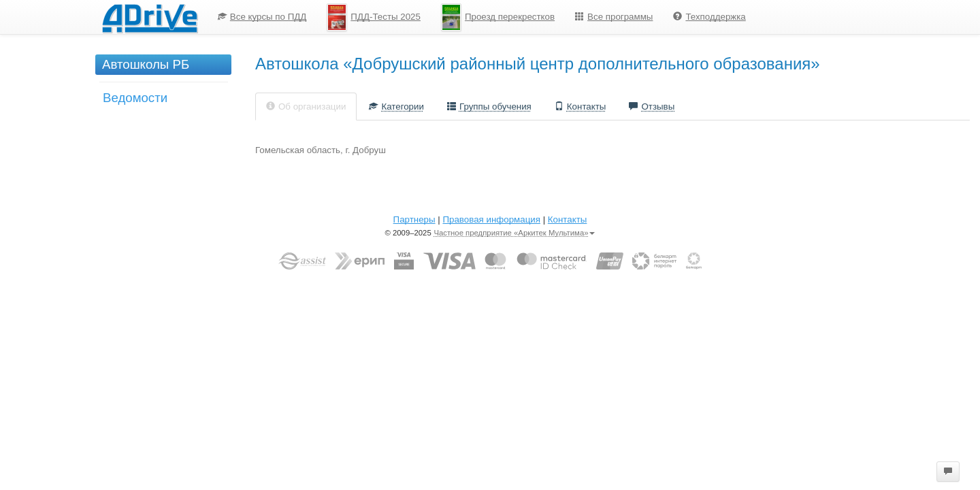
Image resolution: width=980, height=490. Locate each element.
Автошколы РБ (146, 64)
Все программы (614, 17)
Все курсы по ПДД (262, 17)
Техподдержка (709, 17)
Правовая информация (491, 219)
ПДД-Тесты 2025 (374, 17)
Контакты (581, 107)
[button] (948, 472)
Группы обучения (489, 107)
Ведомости (135, 98)
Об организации (306, 107)
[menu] (482, 17)
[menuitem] (262, 17)
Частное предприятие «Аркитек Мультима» (514, 233)
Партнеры (414, 219)
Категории (396, 107)
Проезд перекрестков (498, 17)
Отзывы (652, 107)
